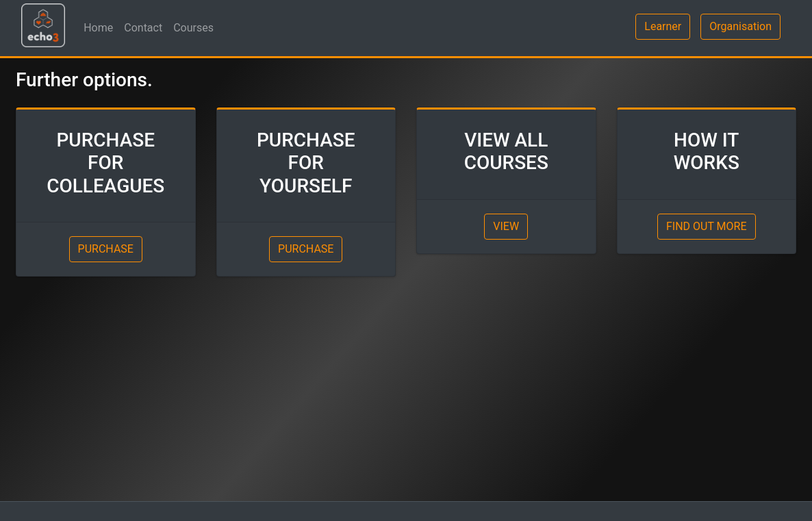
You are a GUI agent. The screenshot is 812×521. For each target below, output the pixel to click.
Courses (193, 28)
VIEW (506, 226)
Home (98, 28)
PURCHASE (106, 249)
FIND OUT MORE (707, 226)
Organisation (740, 26)
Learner (663, 26)
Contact (143, 28)
